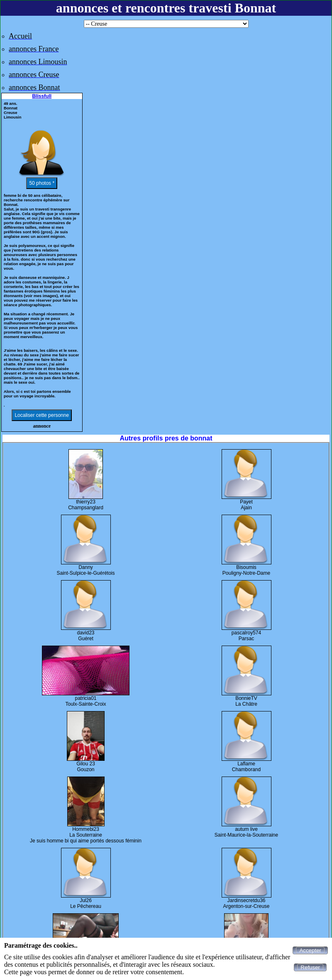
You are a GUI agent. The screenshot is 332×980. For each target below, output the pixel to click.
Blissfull (42, 96)
